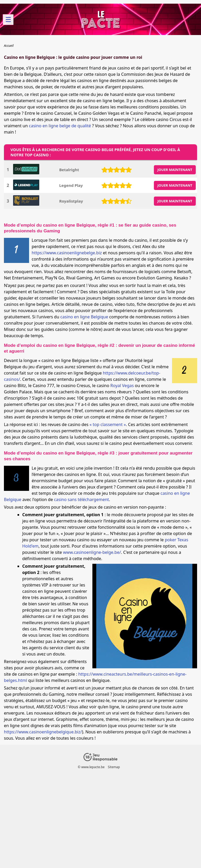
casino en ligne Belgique (84, 317)
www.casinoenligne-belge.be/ (92, 552)
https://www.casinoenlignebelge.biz (67, 253)
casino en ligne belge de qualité (60, 126)
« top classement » (108, 424)
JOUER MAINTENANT (175, 170)
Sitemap (114, 767)
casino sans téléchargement (81, 499)
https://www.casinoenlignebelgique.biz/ (43, 732)
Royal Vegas (122, 386)
